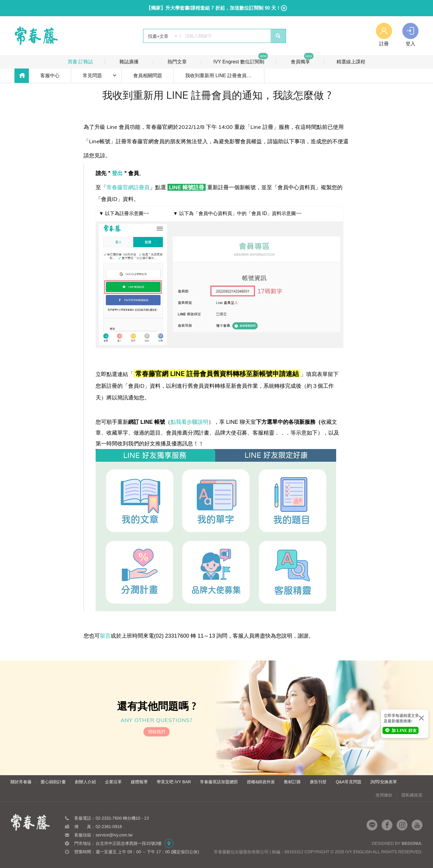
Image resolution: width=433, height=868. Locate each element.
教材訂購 (292, 782)
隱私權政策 (412, 795)
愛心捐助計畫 (53, 782)
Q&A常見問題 (349, 782)
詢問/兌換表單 (384, 782)
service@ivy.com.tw (114, 835)
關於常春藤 (21, 782)
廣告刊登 (318, 782)
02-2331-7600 (109, 818)
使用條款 (384, 795)
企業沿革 (113, 782)
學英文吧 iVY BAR (174, 782)
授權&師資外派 (261, 782)
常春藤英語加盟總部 (219, 782)
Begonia (412, 843)
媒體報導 (139, 782)
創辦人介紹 (85, 782)
